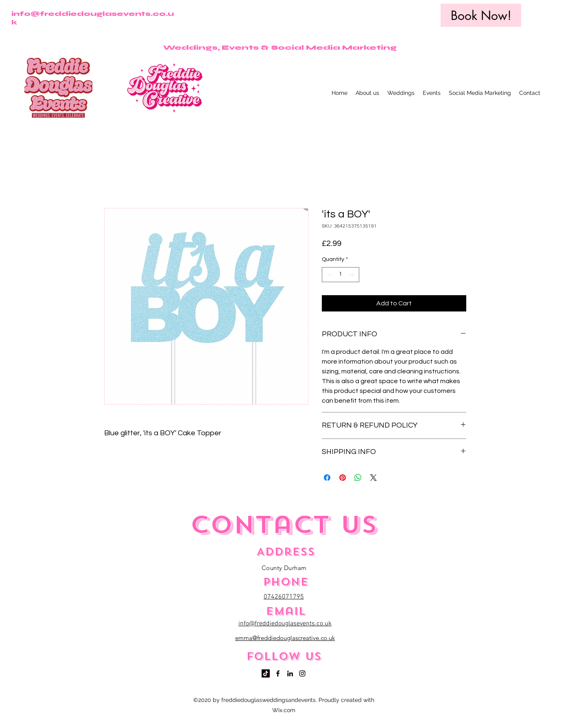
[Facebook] (278, 673)
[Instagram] (302, 673)
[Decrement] (328, 275)
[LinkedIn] (290, 673)
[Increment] (353, 275)
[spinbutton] (341, 275)
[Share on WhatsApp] (358, 478)
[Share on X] (373, 478)
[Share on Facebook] (327, 478)
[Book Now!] (481, 15)
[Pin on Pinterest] (343, 478)
